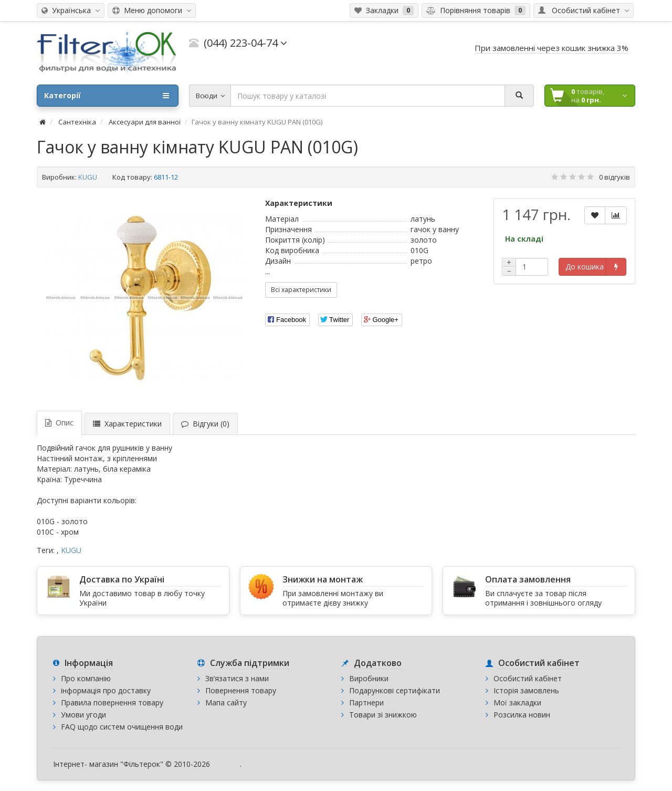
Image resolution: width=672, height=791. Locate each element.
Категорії (107, 96)
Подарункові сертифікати (395, 690)
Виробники (369, 678)
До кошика (585, 267)
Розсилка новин (522, 715)
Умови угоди (83, 715)
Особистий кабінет (528, 678)
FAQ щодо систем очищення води (122, 727)
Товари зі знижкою (383, 715)
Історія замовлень (526, 690)
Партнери (366, 702)
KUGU (88, 177)
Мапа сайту (226, 702)
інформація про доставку (106, 690)
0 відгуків (615, 177)
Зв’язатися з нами (237, 678)
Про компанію (86, 678)
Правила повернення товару (112, 702)
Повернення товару (241, 690)
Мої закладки (517, 702)
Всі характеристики (301, 290)
